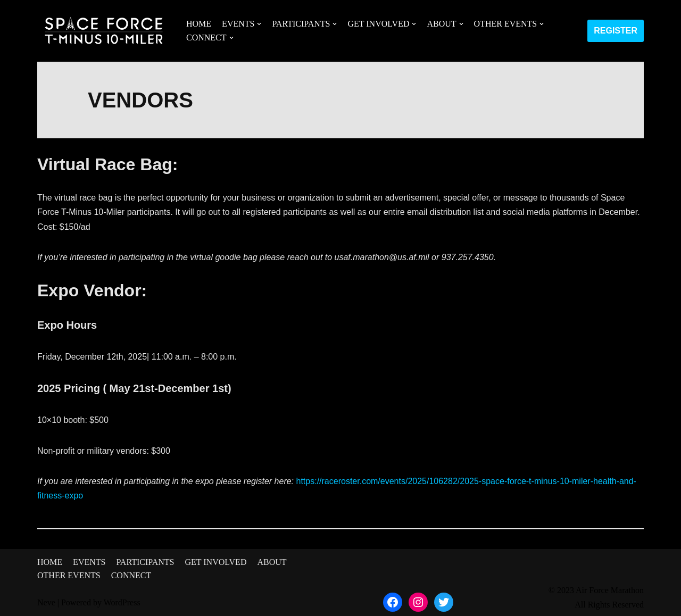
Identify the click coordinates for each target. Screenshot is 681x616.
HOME (199, 24)
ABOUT (272, 562)
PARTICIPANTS (145, 562)
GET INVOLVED (215, 562)
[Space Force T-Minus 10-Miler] (104, 31)
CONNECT (131, 575)
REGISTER (616, 31)
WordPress (122, 602)
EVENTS (89, 562)
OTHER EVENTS (69, 575)
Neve (46, 602)
